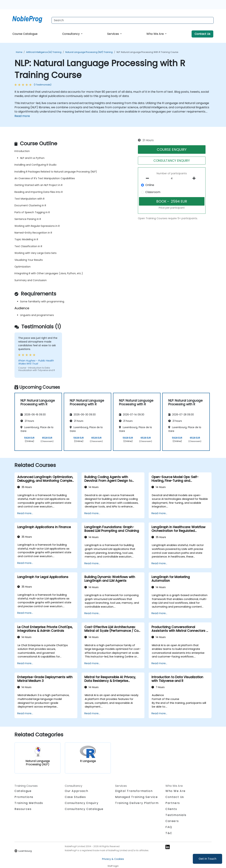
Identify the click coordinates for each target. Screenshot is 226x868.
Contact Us (202, 34)
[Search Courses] (133, 20)
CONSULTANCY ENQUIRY (172, 161)
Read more (22, 116)
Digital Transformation (134, 791)
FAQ (169, 827)
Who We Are (155, 34)
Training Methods (29, 803)
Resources (23, 809)
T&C (169, 833)
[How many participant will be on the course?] (172, 179)
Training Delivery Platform (137, 803)
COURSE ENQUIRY (172, 150)
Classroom (153, 192)
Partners (173, 803)
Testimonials (176, 815)
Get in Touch (207, 859)
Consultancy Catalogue (84, 809)
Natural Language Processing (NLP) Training (89, 52)
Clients (171, 809)
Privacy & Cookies (113, 859)
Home (19, 52)
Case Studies (75, 797)
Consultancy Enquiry (82, 803)
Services (113, 34)
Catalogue (23, 791)
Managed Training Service (136, 797)
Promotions (24, 797)
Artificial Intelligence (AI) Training (44, 52)
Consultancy (71, 34)
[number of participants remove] (148, 178)
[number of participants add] (195, 178)
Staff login (113, 866)
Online (150, 185)
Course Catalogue (25, 34)
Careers (172, 821)
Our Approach (76, 791)
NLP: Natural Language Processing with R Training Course (147, 52)
